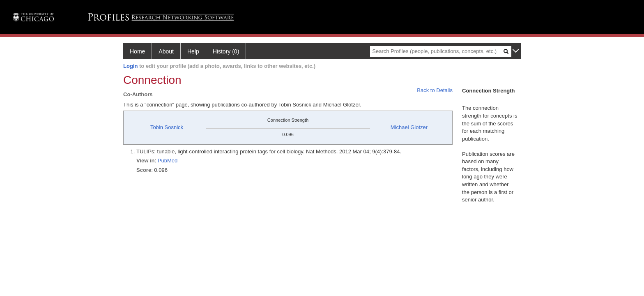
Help (193, 51)
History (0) (226, 51)
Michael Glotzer (409, 127)
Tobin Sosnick (167, 127)
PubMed (168, 161)
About (166, 51)
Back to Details (435, 90)
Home (137, 51)
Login (130, 66)
